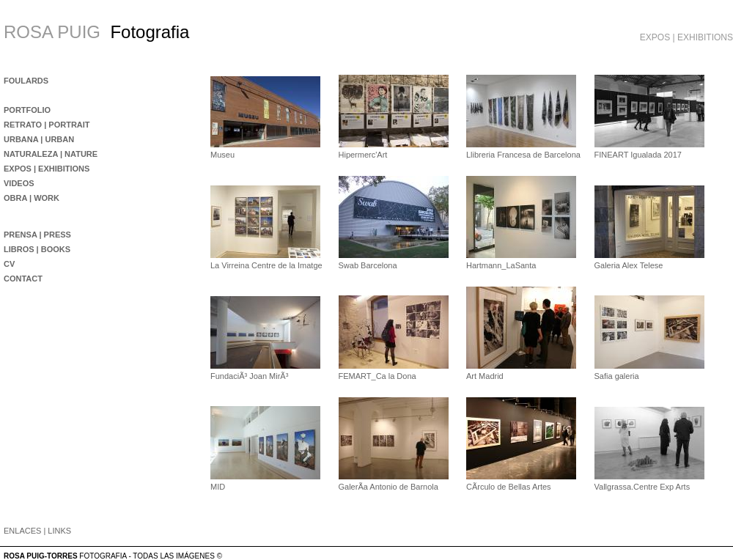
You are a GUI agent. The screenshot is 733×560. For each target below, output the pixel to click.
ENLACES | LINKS (37, 531)
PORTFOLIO (27, 110)
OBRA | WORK (32, 198)
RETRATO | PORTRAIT (47, 125)
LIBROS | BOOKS (37, 249)
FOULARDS (26, 81)
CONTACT (23, 279)
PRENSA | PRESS (37, 235)
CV (9, 264)
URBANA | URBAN (39, 139)
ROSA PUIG (52, 32)
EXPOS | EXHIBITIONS (47, 169)
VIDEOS (19, 183)
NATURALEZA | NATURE (51, 154)
